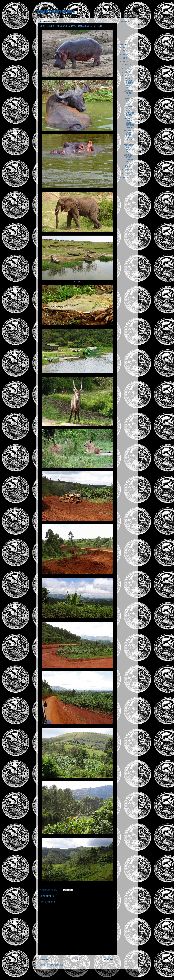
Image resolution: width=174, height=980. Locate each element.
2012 (124, 178)
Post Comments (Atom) (56, 965)
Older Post (110, 960)
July (126, 69)
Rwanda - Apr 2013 (129, 100)
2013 (124, 62)
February (128, 170)
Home (78, 960)
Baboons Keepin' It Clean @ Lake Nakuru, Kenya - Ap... (129, 123)
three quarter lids (55, 12)
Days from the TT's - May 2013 (129, 93)
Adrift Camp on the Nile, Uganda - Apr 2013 (129, 148)
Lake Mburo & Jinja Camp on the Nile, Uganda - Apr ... (129, 83)
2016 (124, 51)
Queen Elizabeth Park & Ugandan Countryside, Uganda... (129, 110)
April (126, 166)
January (127, 173)
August (127, 65)
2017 (124, 47)
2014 (124, 58)
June (126, 72)
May (126, 76)
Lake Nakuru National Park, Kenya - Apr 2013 (129, 158)
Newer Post (45, 960)
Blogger (98, 974)
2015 (124, 54)
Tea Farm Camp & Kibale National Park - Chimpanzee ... (129, 136)
